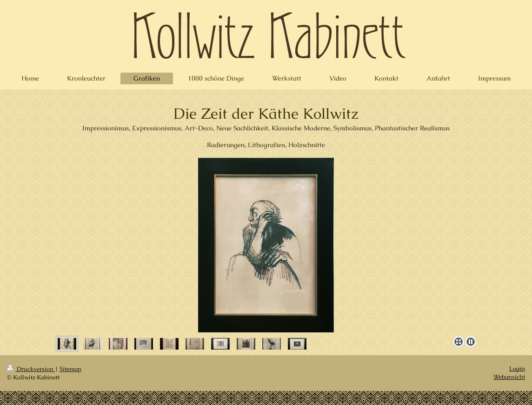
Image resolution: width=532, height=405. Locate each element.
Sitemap (70, 369)
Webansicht (509, 377)
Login (517, 368)
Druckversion (31, 369)
